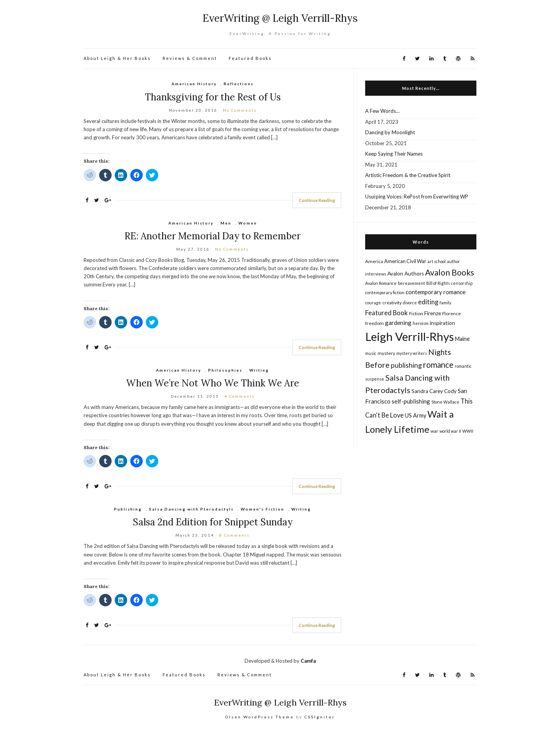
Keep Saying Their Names (394, 154)
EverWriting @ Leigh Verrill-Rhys (280, 18)
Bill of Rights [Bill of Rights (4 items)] (438, 283)
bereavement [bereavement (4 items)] (411, 283)
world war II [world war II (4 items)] (450, 431)
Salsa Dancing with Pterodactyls (191, 509)
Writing (259, 370)
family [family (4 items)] (445, 303)
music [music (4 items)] (371, 353)
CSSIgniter (320, 717)
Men (226, 223)
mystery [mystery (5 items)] (386, 353)
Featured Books (250, 58)
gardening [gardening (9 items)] (398, 323)
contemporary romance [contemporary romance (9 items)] (436, 292)
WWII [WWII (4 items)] (468, 431)
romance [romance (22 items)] (438, 365)
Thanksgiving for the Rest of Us (213, 97)
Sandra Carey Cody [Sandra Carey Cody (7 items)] (434, 391)
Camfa (308, 661)
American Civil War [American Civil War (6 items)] (405, 261)
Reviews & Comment (190, 58)
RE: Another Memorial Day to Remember (213, 236)
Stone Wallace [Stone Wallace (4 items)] (445, 402)
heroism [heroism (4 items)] (421, 323)
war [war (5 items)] (434, 431)
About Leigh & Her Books (117, 58)
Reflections (239, 84)
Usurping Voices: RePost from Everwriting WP (417, 197)
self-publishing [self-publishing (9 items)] (411, 401)
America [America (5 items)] (374, 261)
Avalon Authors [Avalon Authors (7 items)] (406, 274)
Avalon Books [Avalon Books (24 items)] (450, 272)
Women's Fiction (262, 509)
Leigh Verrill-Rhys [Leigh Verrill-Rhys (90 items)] (409, 336)
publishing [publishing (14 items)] (406, 365)
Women (248, 223)
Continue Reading (317, 200)
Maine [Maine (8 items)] (462, 339)
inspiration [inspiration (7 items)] (442, 323)
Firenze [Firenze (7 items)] (433, 313)
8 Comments (234, 535)
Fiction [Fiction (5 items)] (416, 313)
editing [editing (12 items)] (428, 302)
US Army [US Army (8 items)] (416, 415)
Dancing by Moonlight (390, 132)
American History (194, 84)
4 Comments (240, 396)
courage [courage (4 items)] (373, 303)
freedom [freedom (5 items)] (374, 323)
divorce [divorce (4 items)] (410, 303)
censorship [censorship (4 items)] (462, 283)
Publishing (128, 509)
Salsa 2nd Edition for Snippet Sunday (213, 522)
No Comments (240, 110)
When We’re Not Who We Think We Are (213, 383)
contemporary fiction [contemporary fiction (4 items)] (385, 292)
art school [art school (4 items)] (437, 261)
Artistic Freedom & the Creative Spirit (408, 175)
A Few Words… (382, 111)
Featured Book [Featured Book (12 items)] (387, 313)
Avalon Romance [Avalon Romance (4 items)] (381, 283)
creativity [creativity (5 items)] (392, 303)
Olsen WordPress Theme (260, 717)
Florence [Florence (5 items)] (451, 313)
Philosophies (225, 370)
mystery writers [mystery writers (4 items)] (412, 353)
